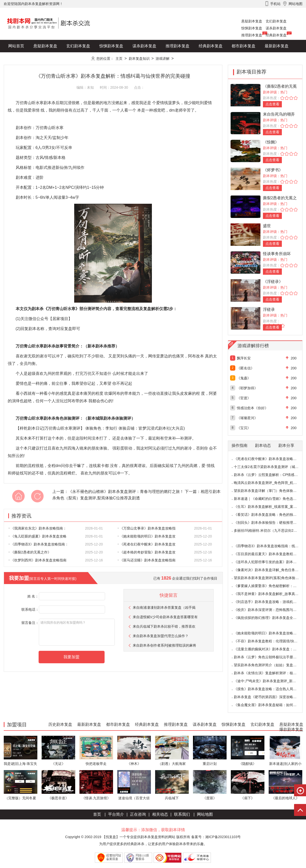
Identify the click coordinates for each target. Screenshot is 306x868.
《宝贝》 (244, 428)
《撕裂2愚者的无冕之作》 (30, 552)
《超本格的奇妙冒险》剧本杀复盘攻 (147, 552)
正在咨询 (138, 814)
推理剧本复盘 (252, 35)
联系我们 (182, 814)
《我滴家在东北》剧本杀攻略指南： (38, 528)
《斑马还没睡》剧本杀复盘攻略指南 (147, 560)
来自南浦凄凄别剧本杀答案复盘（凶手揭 (164, 607)
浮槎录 (269, 309)
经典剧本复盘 (276, 35)
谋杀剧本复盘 (276, 28)
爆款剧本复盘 (53, 58)
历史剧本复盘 (20, 58)
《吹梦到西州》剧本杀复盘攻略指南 (38, 560)
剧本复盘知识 (139, 59)
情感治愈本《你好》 (252, 408)
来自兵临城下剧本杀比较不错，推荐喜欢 (164, 626)
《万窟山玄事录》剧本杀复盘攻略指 (147, 528)
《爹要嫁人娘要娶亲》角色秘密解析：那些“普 (269, 586)
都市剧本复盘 (244, 46)
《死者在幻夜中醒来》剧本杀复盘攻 (147, 544)
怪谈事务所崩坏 (277, 254)
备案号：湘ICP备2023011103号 (216, 837)
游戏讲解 (163, 59)
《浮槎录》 (273, 282)
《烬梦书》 (273, 170)
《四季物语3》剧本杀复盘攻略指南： (39, 544)
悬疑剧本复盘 (252, 21)
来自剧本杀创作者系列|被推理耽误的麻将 (165, 645)
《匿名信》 (245, 368)
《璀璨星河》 (247, 418)
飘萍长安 (244, 358)
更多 (78, 58)
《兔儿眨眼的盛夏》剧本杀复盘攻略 (38, 536)
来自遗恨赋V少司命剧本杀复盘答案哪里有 (165, 617)
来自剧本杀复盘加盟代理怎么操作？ (161, 636)
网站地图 (205, 814)
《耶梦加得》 (247, 388)
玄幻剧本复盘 (276, 21)
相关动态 (160, 814)
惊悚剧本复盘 (252, 28)
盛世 (267, 226)
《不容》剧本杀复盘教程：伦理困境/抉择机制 (269, 641)
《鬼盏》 (244, 378)
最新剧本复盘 (277, 46)
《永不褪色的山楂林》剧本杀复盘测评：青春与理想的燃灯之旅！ (126, 492)
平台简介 (116, 814)
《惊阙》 (271, 142)
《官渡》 (244, 398)
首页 (97, 814)
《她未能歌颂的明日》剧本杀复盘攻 (147, 536)
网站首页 (16, 46)
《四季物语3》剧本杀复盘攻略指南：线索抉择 (270, 546)
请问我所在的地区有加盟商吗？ (77, 632)
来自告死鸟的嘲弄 (279, 114)
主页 (119, 59)
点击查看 (272, 104)
